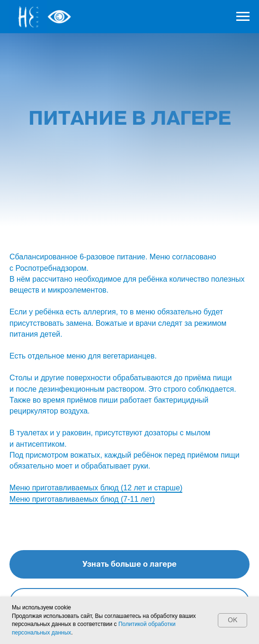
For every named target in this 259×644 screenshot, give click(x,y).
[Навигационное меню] (243, 17)
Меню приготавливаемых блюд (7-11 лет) (82, 499)
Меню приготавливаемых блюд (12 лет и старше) (96, 488)
